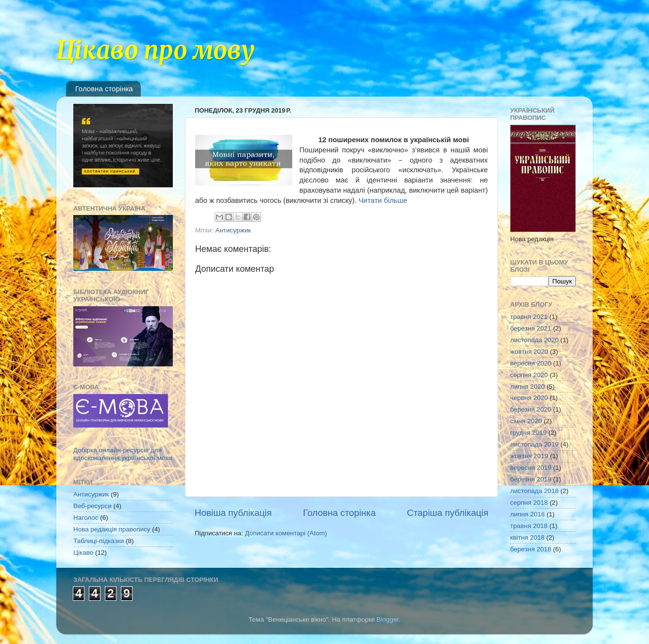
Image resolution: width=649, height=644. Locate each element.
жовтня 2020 (529, 352)
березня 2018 (531, 549)
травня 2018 (529, 526)
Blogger (388, 619)
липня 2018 (527, 514)
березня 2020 (531, 409)
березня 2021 (531, 328)
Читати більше (383, 200)
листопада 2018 (534, 491)
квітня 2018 (527, 537)
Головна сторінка (104, 89)
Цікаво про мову (156, 50)
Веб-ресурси (92, 506)
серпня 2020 (529, 375)
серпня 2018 (529, 503)
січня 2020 (526, 421)
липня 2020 (527, 387)
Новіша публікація (233, 513)
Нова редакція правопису (112, 529)
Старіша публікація (448, 513)
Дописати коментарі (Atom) (286, 533)
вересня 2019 (531, 468)
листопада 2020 (534, 340)
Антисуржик (233, 230)
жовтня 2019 (529, 456)
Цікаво (83, 553)
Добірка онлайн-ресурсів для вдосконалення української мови (123, 454)
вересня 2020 (531, 363)
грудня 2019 (528, 433)
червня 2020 (529, 398)
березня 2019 (531, 479)
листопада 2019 (534, 444)
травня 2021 (529, 317)
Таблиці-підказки (99, 541)
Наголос (86, 518)
